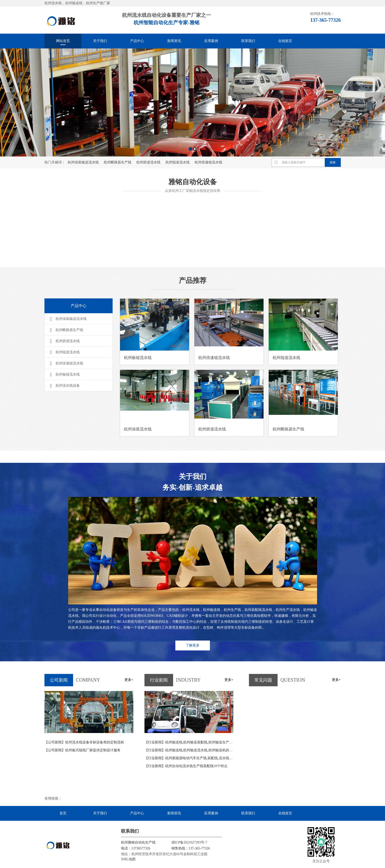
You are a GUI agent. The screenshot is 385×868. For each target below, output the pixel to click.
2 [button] (195, 149)
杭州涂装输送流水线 (83, 162)
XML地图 (128, 859)
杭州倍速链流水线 (208, 162)
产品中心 (137, 41)
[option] (192, 102)
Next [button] (375, 102)
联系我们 (248, 41)
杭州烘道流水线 (148, 162)
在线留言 (285, 41)
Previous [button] (10, 102)
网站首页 (63, 41)
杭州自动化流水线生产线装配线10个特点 (186, 766)
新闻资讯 (174, 41)
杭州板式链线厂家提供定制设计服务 (82, 750)
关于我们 (100, 41)
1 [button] (191, 149)
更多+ (129, 679)
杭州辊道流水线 (178, 162)
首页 (63, 813)
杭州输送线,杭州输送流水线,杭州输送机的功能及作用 (195, 750)
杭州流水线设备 (68, 386)
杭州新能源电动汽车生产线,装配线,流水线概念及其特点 (197, 758)
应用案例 (211, 41)
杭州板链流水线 (68, 374)
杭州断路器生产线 (118, 162)
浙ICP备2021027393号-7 (189, 842)
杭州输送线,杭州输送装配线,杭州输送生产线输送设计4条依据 (202, 742)
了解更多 (193, 645)
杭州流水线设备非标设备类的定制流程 (84, 742)
